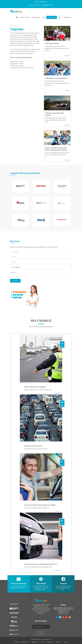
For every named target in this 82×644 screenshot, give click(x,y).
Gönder (41, 633)
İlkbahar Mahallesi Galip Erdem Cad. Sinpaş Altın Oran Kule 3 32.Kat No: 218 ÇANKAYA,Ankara (63, 609)
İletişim (65, 642)
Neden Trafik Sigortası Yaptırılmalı (35, 387)
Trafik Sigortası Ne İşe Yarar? (33, 446)
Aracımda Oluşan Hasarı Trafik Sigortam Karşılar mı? (41, 564)
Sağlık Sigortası (36, 17)
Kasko (44, 17)
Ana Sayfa (17, 642)
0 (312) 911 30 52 (63, 614)
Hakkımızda (59, 642)
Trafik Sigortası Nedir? (52, 43)
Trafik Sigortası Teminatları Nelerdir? (56, 78)
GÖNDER (15, 281)
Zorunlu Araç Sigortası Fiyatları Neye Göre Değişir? (40, 505)
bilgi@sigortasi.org (63, 612)
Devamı (67, 56)
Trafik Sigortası (52, 17)
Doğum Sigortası (25, 17)
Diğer (60, 17)
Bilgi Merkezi (67, 17)
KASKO (42, 642)
